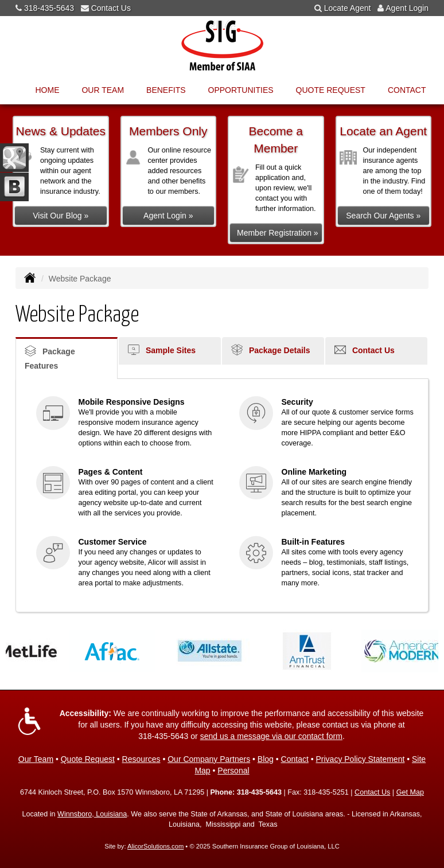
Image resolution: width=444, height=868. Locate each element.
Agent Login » (168, 216)
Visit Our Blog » (61, 216)
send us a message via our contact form (271, 736)
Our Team (36, 759)
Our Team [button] (103, 90)
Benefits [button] (166, 90)
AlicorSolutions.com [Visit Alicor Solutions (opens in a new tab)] (155, 846)
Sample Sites (162, 350)
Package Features (50, 358)
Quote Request (88, 759)
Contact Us (111, 8)
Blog (266, 759)
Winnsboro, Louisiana (92, 814)
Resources (141, 759)
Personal (233, 771)
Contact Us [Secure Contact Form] (372, 792)
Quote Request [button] (331, 90)
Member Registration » (278, 233)
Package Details (271, 350)
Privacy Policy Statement (361, 759)
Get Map (410, 792)
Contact (407, 90)
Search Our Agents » (383, 216)
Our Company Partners (209, 759)
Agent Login (407, 8)
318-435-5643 (49, 8)
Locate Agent (348, 8)
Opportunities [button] (241, 90)
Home (47, 90)
